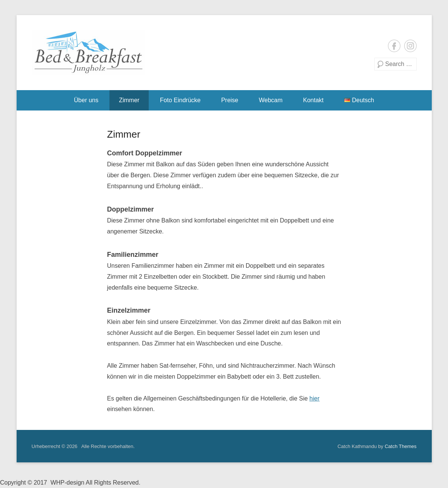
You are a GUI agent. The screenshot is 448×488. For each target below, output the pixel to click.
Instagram (410, 46)
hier (315, 398)
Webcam (271, 100)
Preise (230, 100)
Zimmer (129, 100)
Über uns (86, 100)
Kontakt (313, 100)
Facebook (394, 46)
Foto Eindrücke (180, 100)
